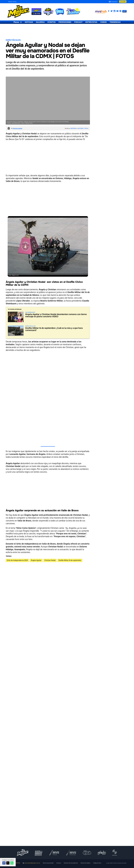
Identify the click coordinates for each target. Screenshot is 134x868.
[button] (4, 863)
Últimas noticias (12, 2)
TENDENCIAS (115, 22)
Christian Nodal (50, 560)
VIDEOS (103, 22)
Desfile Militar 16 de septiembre (70, 560)
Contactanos (113, 2)
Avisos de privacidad (48, 863)
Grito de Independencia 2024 (17, 560)
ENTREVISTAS (91, 22)
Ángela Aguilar (36, 560)
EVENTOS (52, 22)
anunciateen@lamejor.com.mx (31, 863)
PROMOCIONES (65, 22)
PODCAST (78, 22)
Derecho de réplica (85, 863)
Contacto (59, 863)
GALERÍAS (40, 22)
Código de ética (97, 863)
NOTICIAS (29, 22)
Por (17, 128)
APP (124, 11)
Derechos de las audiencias (71, 863)
